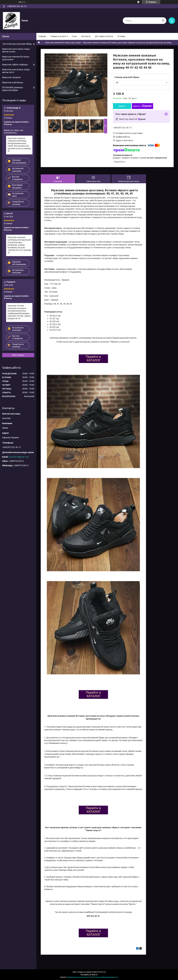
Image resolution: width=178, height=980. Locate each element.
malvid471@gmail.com (19, 457)
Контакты (86, 36)
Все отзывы (18, 355)
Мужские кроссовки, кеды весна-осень (16, 50)
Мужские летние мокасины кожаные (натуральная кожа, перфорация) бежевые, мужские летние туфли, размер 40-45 (19, 312)
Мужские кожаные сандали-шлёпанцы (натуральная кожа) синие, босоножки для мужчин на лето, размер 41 (19, 145)
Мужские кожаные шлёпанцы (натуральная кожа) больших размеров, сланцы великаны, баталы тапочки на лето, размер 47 (19, 245)
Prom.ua (102, 972)
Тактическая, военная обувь (17, 44)
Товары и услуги (58, 36)
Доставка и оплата (104, 36)
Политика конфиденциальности (104, 977)
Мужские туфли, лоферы (15, 64)
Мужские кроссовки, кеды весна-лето (16, 71)
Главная (42, 36)
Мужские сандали (11, 77)
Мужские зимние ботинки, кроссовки (63, 43)
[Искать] (163, 21)
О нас (74, 36)
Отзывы (121, 36)
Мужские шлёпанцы (13, 82)
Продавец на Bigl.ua (89, 975)
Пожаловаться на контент (78, 977)
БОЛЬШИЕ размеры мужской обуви (13, 89)
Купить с (143, 106)
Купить (122, 106)
